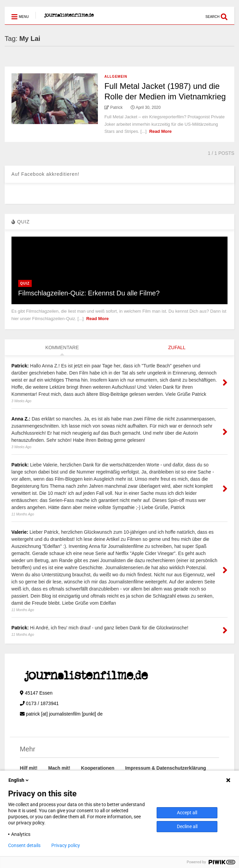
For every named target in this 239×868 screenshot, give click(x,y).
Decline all (187, 826)
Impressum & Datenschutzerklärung (166, 768)
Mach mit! (59, 768)
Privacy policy (66, 845)
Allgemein (116, 77)
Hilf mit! (29, 768)
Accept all (187, 813)
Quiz (25, 283)
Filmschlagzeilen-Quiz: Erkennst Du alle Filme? (89, 293)
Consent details (24, 845)
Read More (160, 131)
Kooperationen (98, 768)
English (19, 780)
